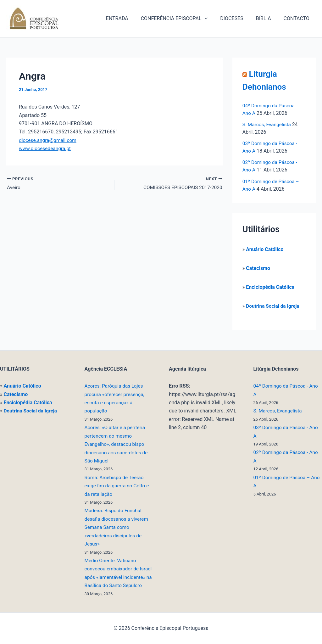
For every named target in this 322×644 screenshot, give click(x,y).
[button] (214, 19)
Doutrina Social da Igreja (274, 306)
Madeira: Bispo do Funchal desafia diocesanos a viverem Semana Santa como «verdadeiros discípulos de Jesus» (118, 519)
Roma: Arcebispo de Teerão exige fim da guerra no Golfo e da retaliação (118, 478)
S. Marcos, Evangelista (268, 124)
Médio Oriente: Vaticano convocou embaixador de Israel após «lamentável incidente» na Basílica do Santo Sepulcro (113, 569)
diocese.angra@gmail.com (49, 140)
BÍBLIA (267, 18)
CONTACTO (298, 18)
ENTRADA (128, 18)
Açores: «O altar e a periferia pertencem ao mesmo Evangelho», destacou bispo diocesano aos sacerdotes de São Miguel (117, 436)
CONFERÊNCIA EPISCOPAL (183, 19)
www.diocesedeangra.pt (46, 148)
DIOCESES (238, 18)
